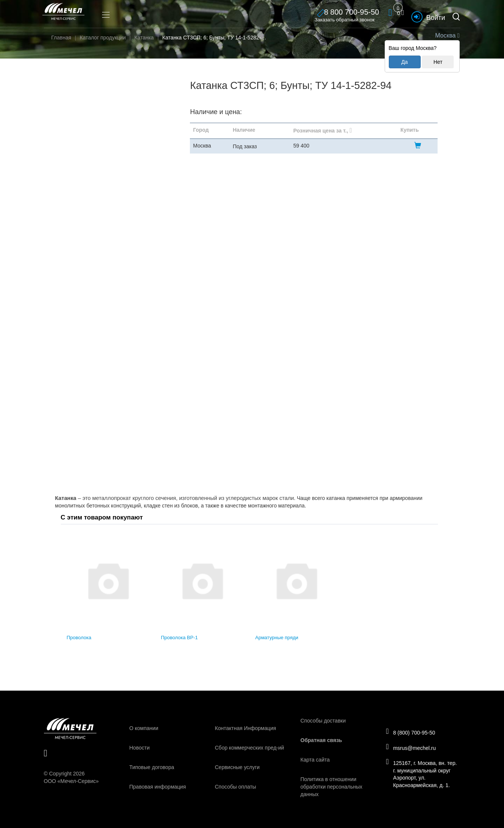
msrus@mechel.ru (414, 748)
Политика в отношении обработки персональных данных (332, 787)
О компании (144, 728)
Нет (438, 62)
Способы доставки (323, 721)
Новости (140, 748)
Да (404, 62)
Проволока (79, 638)
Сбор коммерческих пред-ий (250, 748)
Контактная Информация (246, 728)
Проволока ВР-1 (179, 638)
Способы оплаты (236, 787)
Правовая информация (158, 787)
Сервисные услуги (237, 767)
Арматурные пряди (277, 638)
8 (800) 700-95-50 (414, 731)
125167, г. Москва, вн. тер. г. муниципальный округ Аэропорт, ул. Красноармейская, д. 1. (421, 776)
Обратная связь (321, 740)
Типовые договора (152, 767)
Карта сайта (315, 760)
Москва (446, 35)
